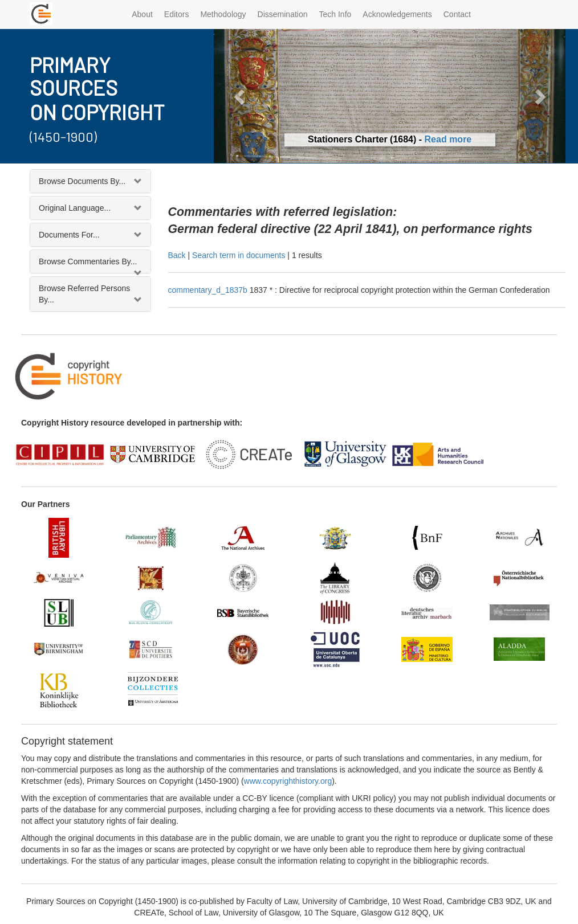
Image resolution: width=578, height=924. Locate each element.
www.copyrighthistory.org (288, 781)
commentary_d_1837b (209, 290)
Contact (457, 14)
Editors (177, 14)
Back (177, 255)
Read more (448, 139)
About (142, 14)
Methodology (223, 14)
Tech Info (335, 14)
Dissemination (283, 14)
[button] (240, 96)
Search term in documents (239, 255)
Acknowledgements (397, 14)
